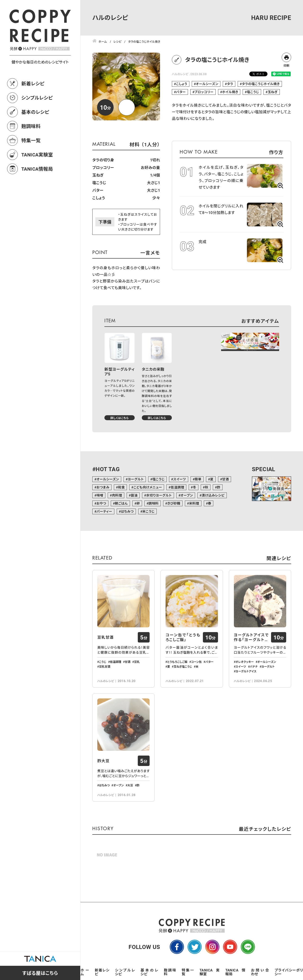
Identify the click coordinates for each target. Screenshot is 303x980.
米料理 (194, 503)
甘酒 (225, 479)
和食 (122, 487)
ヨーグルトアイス (246, 671)
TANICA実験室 (37, 155)
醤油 (134, 495)
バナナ (254, 666)
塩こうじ (253, 92)
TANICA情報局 (37, 169)
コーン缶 (196, 662)
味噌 (100, 495)
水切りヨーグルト (159, 495)
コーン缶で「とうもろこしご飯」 (183, 637)
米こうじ (148, 511)
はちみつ (127, 511)
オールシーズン (207, 84)
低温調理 (178, 487)
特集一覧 (31, 140)
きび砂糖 (174, 503)
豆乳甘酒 (105, 637)
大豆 (130, 785)
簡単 (198, 479)
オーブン (187, 495)
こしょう (181, 84)
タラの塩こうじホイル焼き (261, 84)
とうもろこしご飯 (177, 662)
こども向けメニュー (148, 487)
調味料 (154, 503)
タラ (230, 84)
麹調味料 (31, 126)
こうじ (103, 662)
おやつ (101, 503)
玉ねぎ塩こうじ (183, 666)
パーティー (104, 511)
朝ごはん (121, 503)
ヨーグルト (136, 479)
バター (181, 92)
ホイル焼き (230, 92)
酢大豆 (103, 761)
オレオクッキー (245, 662)
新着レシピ (33, 83)
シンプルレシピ (37, 98)
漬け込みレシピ (213, 495)
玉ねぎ (273, 92)
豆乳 (137, 662)
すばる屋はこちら (40, 973)
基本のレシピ (35, 112)
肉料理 (117, 495)
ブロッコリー (204, 92)
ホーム (85, 972)
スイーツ (180, 479)
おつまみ (103, 487)
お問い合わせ (260, 972)
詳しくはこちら (119, 418)
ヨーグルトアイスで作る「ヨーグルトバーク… (251, 637)
